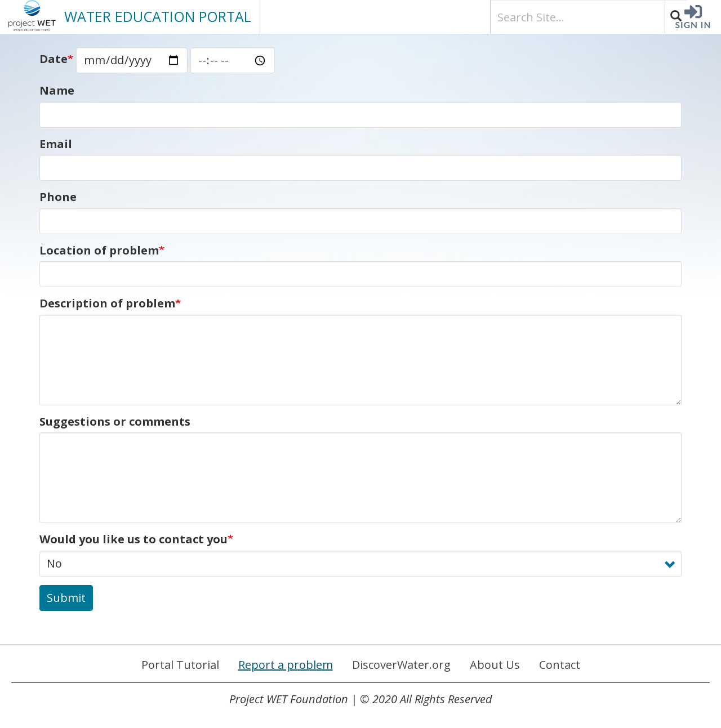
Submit (66, 598)
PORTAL (158, 16)
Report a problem (286, 665)
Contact (560, 665)
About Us (495, 665)
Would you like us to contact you (133, 539)
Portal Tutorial (180, 665)
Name (57, 90)
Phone (58, 197)
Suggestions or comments (115, 421)
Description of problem (107, 303)
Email (56, 144)
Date (54, 59)
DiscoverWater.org (401, 665)
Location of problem (99, 250)
